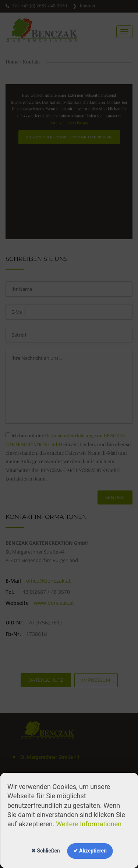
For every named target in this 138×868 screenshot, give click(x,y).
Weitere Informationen (89, 824)
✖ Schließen (45, 851)
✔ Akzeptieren (90, 851)
